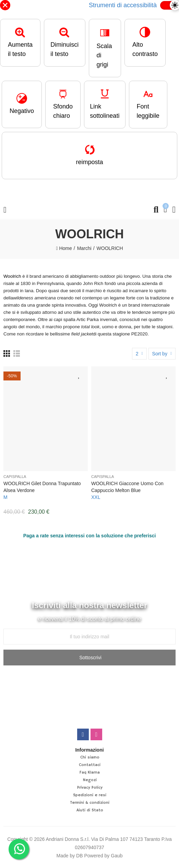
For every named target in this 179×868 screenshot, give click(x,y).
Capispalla (15, 477)
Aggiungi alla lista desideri (79, 375)
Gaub (117, 856)
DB (79, 856)
